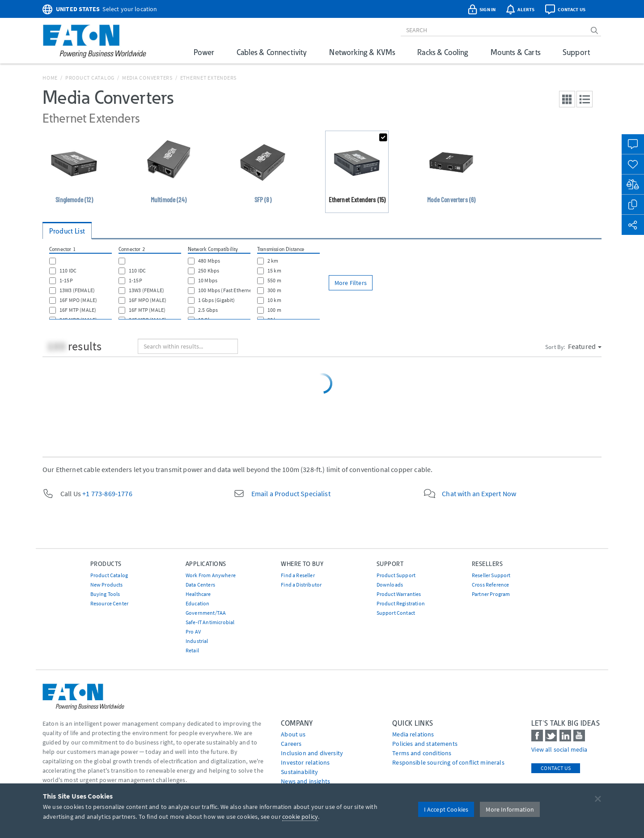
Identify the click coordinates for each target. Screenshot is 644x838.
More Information (510, 809)
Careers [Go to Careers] (291, 744)
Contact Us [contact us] (556, 768)
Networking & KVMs (362, 52)
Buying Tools (105, 594)
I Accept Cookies (446, 809)
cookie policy (300, 817)
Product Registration (401, 603)
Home (50, 78)
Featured (585, 346)
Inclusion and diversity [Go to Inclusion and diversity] (312, 753)
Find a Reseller (298, 575)
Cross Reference (490, 585)
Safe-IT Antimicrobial (210, 622)
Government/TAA (206, 613)
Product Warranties (399, 594)
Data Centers (200, 585)
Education (197, 603)
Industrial (197, 641)
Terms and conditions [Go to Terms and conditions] (422, 753)
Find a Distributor (301, 585)
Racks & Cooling (443, 52)
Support (576, 52)
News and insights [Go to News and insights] (305, 781)
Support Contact (396, 613)
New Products (107, 585)
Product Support (396, 575)
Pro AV (193, 632)
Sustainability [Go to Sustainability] (299, 772)
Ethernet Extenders (209, 78)
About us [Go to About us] (293, 734)
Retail (192, 650)
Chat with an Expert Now (479, 493)
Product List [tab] (67, 231)
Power (204, 52)
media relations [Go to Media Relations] (413, 734)
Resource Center (109, 603)
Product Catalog (90, 78)
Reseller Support (491, 575)
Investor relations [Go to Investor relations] (305, 762)
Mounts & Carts (515, 52)
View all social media (559, 749)
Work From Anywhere (211, 575)
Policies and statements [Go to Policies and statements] (425, 744)
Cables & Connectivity (272, 52)
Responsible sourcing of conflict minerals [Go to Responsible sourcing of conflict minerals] (448, 762)
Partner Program (491, 594)
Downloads (390, 585)
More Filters (351, 283)
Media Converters (147, 78)
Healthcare (198, 594)
